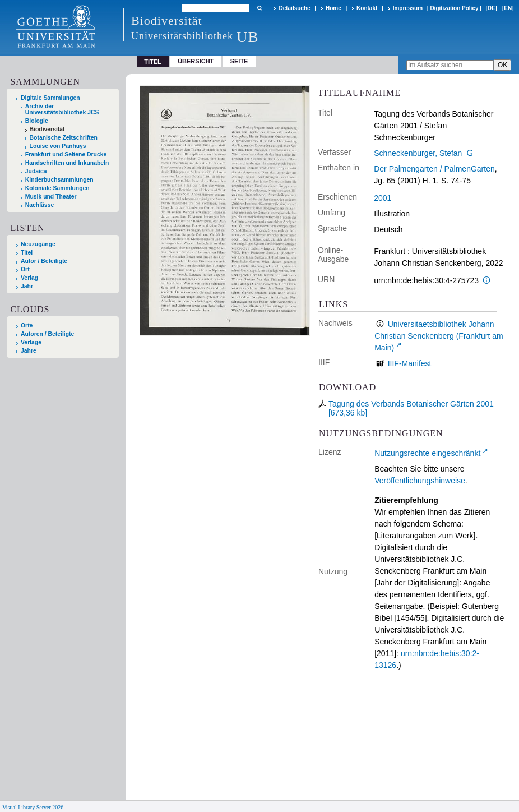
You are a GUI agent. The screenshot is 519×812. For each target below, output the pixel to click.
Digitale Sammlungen (50, 98)
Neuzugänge (38, 244)
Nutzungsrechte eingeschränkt (427, 453)
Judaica (36, 171)
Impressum (408, 8)
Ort (25, 269)
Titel (27, 253)
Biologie (37, 121)
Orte (27, 326)
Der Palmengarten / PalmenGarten (434, 169)
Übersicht (196, 61)
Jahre (29, 351)
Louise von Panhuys (58, 146)
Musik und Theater (51, 197)
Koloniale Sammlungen (57, 188)
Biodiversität (47, 129)
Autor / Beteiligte (44, 261)
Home (333, 8)
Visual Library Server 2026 (33, 807)
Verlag (29, 278)
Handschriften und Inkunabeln (67, 163)
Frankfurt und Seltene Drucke (66, 154)
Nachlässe (40, 205)
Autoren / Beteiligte (47, 334)
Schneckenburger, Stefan (418, 153)
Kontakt (367, 8)
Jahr (27, 286)
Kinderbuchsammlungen (59, 180)
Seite (239, 61)
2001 (383, 198)
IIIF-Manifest (410, 363)
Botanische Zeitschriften (64, 138)
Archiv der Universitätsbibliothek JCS (62, 109)
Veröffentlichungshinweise (420, 481)
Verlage (31, 342)
